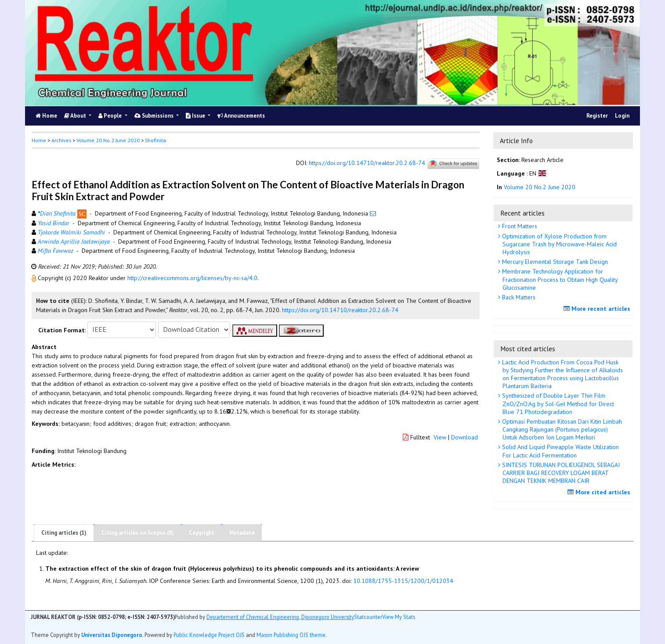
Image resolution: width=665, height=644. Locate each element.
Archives (61, 140)
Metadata (242, 533)
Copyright (202, 533)
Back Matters (518, 297)
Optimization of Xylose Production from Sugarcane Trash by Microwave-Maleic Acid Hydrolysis (558, 244)
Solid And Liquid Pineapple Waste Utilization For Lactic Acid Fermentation (560, 451)
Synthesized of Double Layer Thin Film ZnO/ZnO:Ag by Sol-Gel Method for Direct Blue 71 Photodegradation (557, 403)
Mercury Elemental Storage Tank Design (554, 262)
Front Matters (519, 226)
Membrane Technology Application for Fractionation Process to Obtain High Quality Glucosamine (559, 279)
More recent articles (598, 309)
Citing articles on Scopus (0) (138, 533)
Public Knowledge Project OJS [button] (209, 635)
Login (622, 116)
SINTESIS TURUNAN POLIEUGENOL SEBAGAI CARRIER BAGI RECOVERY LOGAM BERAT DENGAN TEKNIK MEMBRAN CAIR (560, 473)
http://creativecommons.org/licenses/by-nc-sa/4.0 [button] (192, 278)
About (76, 116)
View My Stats (399, 617)
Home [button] (39, 140)
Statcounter (368, 617)
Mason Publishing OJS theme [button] (291, 635)
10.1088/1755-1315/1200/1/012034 (403, 581)
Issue (196, 116)
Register (597, 116)
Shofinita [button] (155, 140)
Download (464, 437)
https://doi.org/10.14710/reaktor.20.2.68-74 (367, 163)
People (111, 116)
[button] (35, 278)
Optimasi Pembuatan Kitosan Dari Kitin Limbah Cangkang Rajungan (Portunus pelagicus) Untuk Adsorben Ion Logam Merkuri (561, 429)
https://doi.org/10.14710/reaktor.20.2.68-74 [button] (340, 310)
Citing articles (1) (64, 533)
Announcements (241, 116)
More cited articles (600, 492)
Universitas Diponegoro (112, 635)
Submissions (155, 116)
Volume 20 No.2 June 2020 (108, 140)
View (440, 437)
